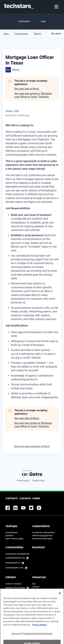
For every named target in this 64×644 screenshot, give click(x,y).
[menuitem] (57, 7)
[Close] (60, 598)
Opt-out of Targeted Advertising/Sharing (32, 638)
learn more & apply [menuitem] (14, 539)
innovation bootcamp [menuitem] (42, 539)
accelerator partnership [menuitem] (43, 533)
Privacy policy (23, 481)
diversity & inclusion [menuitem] (15, 588)
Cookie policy (38, 481)
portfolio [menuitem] (9, 536)
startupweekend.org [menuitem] (15, 558)
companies (21, 34)
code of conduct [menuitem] (13, 584)
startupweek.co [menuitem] (13, 563)
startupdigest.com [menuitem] (14, 568)
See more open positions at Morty (32, 446)
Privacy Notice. (40, 630)
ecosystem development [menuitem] (17, 554)
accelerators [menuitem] (12, 533)
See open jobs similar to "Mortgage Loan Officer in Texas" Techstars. (33, 95)
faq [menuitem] (34, 584)
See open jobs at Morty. (27, 89)
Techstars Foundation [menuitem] (16, 593)
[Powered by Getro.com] (32, 473)
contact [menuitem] (36, 587)
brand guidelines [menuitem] (40, 591)
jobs (6, 34)
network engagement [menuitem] (42, 536)
